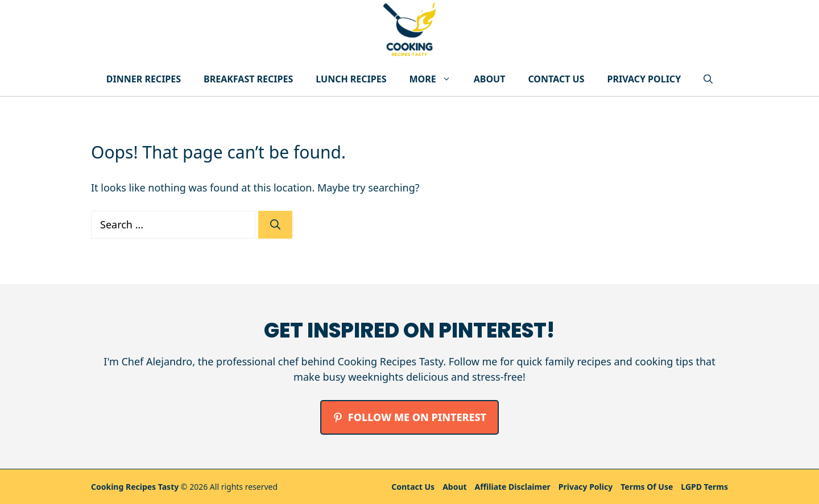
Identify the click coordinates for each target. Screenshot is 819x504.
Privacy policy (586, 487)
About (490, 79)
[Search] (275, 225)
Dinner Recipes (144, 79)
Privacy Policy (644, 79)
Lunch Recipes (351, 79)
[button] (708, 79)
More (436, 79)
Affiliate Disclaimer (513, 487)
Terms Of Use (647, 487)
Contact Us (556, 79)
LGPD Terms (704, 487)
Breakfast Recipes (248, 79)
